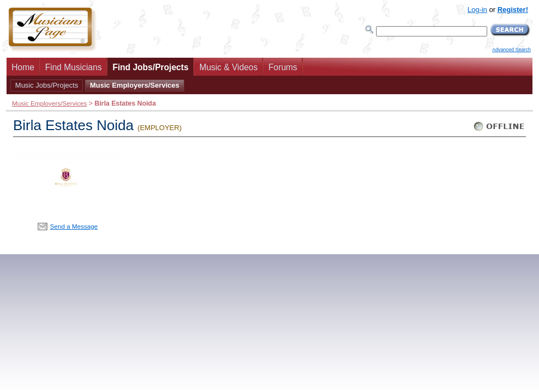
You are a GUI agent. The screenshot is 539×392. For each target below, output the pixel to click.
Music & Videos (229, 67)
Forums (283, 67)
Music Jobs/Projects (47, 85)
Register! (513, 10)
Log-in (477, 10)
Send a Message (74, 226)
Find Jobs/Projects (150, 67)
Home (23, 67)
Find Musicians (74, 67)
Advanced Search (511, 50)
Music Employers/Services (135, 85)
